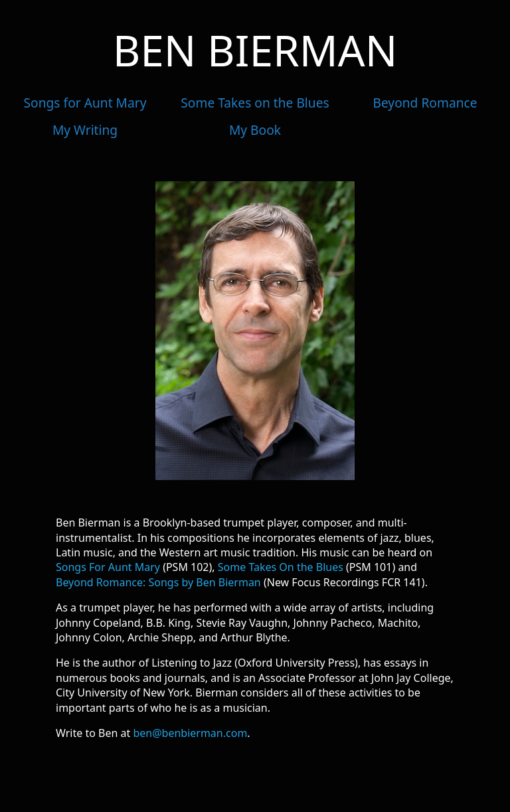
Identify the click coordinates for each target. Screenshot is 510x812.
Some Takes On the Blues (281, 567)
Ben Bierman (255, 50)
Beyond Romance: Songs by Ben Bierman (158, 582)
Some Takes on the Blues (255, 103)
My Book (255, 130)
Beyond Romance (425, 103)
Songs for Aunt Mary (85, 103)
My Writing (85, 130)
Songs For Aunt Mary (108, 567)
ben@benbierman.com (190, 733)
